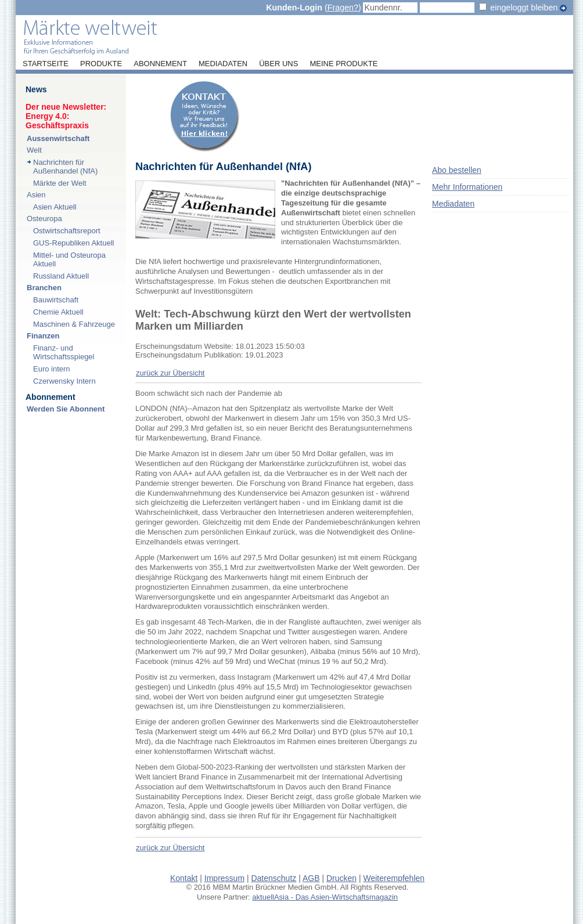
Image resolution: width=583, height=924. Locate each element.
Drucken (341, 878)
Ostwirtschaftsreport (67, 231)
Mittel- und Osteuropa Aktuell (69, 259)
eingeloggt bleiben (524, 8)
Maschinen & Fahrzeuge (74, 324)
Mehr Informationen (467, 187)
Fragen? (343, 8)
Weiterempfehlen (394, 878)
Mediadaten (223, 64)
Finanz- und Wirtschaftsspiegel (64, 352)
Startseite (46, 64)
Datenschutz (273, 878)
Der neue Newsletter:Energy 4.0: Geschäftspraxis (66, 116)
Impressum (224, 878)
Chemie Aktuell (58, 312)
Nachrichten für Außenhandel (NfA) (65, 167)
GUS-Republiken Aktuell (73, 243)
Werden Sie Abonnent (66, 409)
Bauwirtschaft (56, 300)
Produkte (101, 64)
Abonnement (160, 64)
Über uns (278, 64)
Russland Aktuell (61, 276)
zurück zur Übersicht (170, 373)
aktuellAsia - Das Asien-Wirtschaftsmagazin (325, 897)
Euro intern (52, 369)
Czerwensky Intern (64, 381)
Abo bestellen (457, 170)
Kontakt (184, 878)
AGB (311, 878)
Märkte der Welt (60, 183)
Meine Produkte (343, 64)
